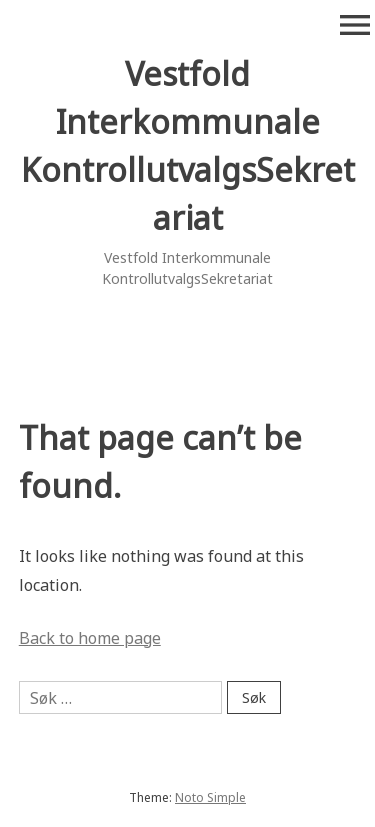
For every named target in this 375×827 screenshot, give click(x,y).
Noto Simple (210, 797)
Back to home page (90, 638)
